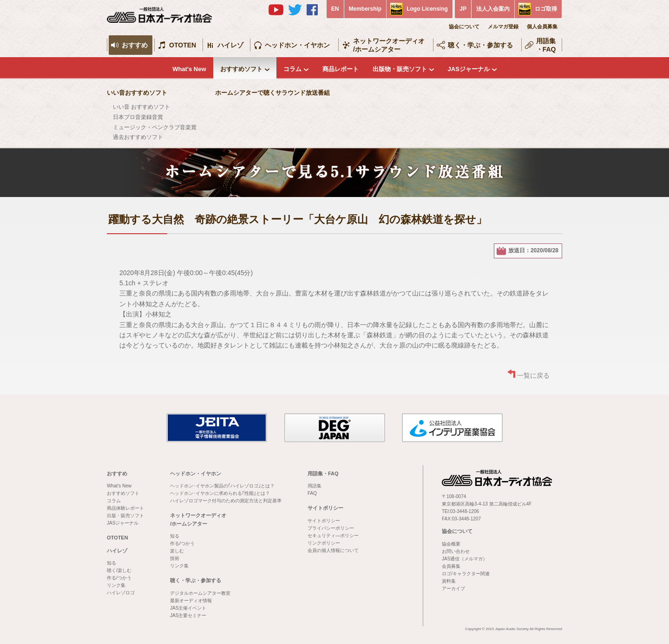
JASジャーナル (469, 69)
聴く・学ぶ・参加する (480, 45)
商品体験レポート (125, 508)
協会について (464, 26)
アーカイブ (453, 588)
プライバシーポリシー (331, 528)
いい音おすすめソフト (137, 93)
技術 (175, 558)
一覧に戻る (533, 375)
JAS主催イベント (188, 608)
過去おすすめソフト (138, 137)
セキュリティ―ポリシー (333, 536)
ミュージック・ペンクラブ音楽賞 (155, 127)
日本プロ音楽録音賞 (138, 117)
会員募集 (451, 566)
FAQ (312, 493)
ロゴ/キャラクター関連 (466, 574)
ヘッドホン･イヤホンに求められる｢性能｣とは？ (220, 493)
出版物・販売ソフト (400, 69)
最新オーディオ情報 (191, 601)
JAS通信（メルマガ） (465, 559)
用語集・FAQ (546, 45)
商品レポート (341, 69)
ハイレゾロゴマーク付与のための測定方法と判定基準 (226, 501)
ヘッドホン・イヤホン (297, 45)
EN (335, 9)
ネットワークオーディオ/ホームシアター (389, 45)
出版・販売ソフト (125, 516)
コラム (292, 69)
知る (111, 563)
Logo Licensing (427, 9)
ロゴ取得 (546, 9)
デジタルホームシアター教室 (200, 593)
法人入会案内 (493, 9)
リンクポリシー (324, 543)
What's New (189, 69)
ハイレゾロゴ (121, 593)
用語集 (315, 486)
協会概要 (451, 544)
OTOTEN (183, 45)
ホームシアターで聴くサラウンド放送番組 (272, 93)
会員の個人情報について (333, 550)
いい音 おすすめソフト (141, 107)
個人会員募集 (542, 26)
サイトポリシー (325, 508)
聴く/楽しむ (119, 570)
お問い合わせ (456, 551)
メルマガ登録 (503, 26)
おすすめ (135, 45)
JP (463, 9)
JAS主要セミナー (188, 615)
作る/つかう (119, 578)
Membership (365, 9)
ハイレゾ (230, 45)
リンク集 (116, 585)
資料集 (449, 581)
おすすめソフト (241, 69)
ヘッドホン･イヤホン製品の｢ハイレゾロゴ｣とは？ (222, 486)
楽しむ (177, 551)
